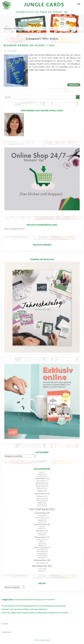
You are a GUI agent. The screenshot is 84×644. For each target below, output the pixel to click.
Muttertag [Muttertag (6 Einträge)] (42, 535)
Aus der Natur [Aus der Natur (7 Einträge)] (42, 481)
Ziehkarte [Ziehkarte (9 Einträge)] (42, 571)
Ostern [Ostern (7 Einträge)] (42, 542)
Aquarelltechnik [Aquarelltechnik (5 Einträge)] (42, 476)
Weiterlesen (75, 85)
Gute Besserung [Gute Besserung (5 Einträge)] (42, 522)
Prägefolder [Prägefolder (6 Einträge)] (42, 545)
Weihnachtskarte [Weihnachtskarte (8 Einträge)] (42, 563)
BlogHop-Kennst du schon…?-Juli (29, 45)
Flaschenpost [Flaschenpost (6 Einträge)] (42, 504)
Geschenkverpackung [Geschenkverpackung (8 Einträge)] (42, 518)
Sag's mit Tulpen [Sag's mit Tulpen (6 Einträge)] (42, 549)
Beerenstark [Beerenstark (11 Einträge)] (42, 483)
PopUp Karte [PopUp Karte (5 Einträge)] (42, 543)
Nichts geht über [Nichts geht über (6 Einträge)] (42, 540)
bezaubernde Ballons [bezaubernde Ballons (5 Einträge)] (42, 487)
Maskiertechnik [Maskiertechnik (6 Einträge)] (42, 533)
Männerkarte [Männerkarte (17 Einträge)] (42, 537)
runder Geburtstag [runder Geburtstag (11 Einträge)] (42, 547)
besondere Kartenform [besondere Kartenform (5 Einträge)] (42, 485)
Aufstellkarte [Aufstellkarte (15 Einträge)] (42, 478)
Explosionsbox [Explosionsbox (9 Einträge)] (42, 499)
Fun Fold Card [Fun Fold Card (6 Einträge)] (42, 506)
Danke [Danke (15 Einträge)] (42, 491)
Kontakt (5, 624)
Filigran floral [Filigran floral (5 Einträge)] (42, 502)
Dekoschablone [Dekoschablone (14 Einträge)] (42, 494)
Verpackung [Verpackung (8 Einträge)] (42, 557)
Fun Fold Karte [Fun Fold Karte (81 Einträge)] (42, 509)
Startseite (8, 29)
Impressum (6, 632)
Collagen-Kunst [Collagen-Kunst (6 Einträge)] (42, 488)
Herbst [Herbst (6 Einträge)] (42, 527)
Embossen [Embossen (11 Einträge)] (42, 496)
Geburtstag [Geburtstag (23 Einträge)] (42, 513)
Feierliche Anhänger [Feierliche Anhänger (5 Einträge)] (42, 500)
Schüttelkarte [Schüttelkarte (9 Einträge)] (42, 552)
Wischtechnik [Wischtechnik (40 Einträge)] (42, 566)
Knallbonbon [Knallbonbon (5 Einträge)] (42, 528)
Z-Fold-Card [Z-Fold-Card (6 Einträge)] (42, 569)
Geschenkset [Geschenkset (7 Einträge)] (42, 516)
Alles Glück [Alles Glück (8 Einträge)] (42, 474)
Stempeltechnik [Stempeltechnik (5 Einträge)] (42, 554)
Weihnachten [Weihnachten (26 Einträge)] (42, 560)
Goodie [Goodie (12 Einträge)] (42, 520)
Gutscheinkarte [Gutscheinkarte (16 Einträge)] (42, 524)
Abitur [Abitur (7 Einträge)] (42, 472)
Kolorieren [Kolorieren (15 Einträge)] (42, 531)
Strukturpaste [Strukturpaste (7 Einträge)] (42, 555)
